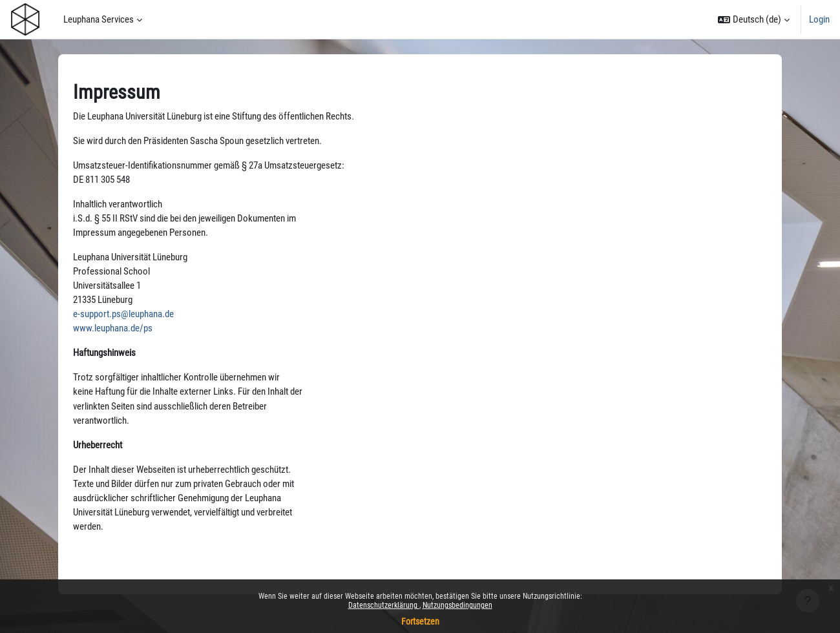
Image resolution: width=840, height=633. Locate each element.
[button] (754, 19)
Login (819, 19)
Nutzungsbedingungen (457, 605)
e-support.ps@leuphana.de (123, 318)
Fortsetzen (420, 621)
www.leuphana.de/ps (113, 332)
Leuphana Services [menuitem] (99, 19)
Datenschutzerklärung (384, 605)
